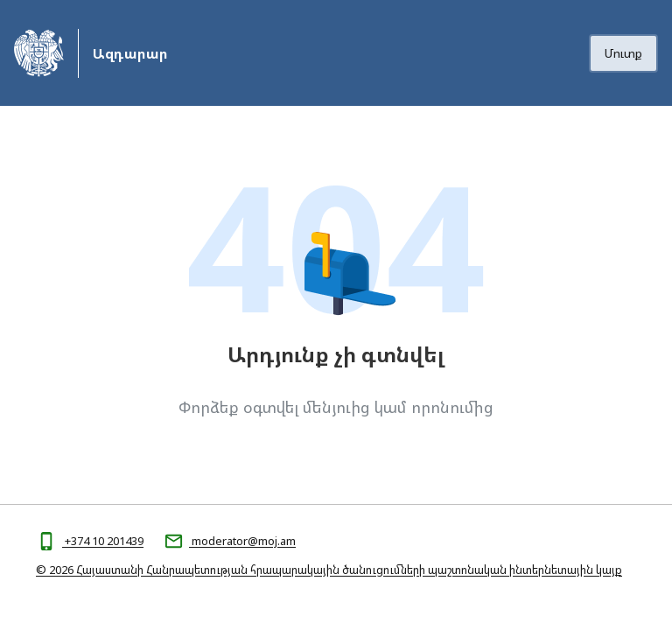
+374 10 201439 (103, 541)
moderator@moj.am (242, 541)
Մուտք (623, 53)
